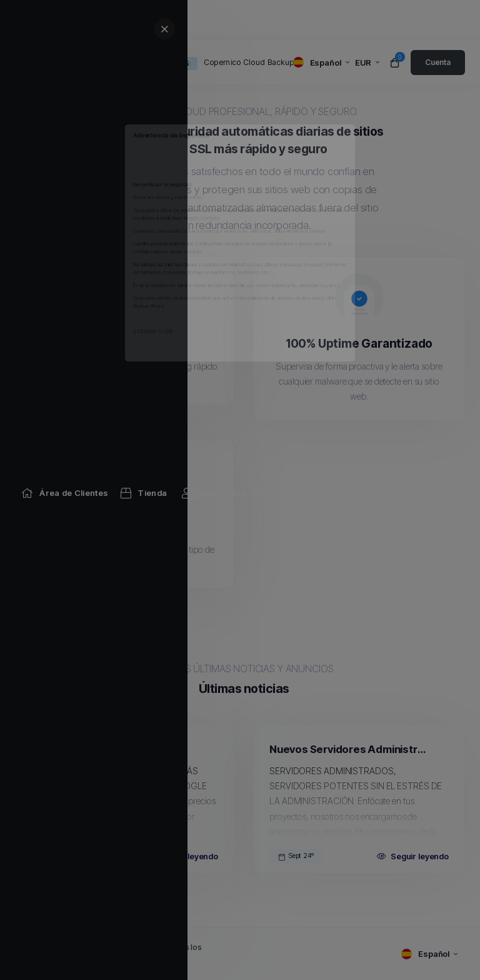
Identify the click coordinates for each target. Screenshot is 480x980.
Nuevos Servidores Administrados (350, 749)
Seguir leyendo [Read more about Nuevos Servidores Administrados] (413, 856)
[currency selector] (367, 63)
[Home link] (65, 20)
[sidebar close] (457, 29)
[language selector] (321, 63)
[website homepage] (70, 63)
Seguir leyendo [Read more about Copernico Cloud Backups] (182, 856)
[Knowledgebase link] (325, 20)
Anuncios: (172, 63)
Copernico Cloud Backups (251, 62)
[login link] (438, 63)
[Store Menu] (144, 20)
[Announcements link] (217, 20)
